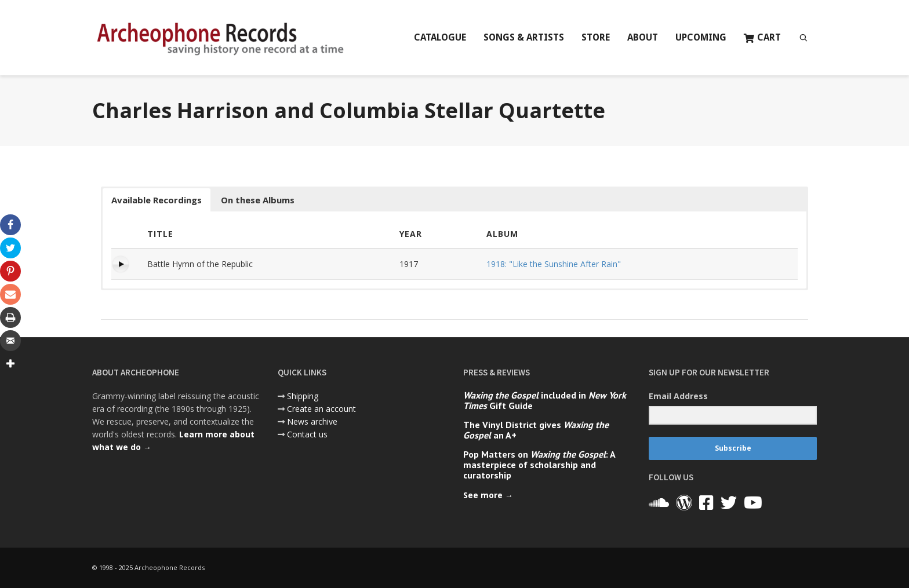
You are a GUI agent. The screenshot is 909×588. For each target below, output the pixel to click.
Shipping (303, 396)
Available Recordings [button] (157, 200)
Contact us (307, 434)
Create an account (321, 409)
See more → (488, 495)
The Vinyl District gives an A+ (536, 430)
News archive (312, 421)
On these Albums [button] (258, 200)
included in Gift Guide (545, 400)
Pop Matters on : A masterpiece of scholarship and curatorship (539, 465)
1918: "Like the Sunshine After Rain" (554, 264)
